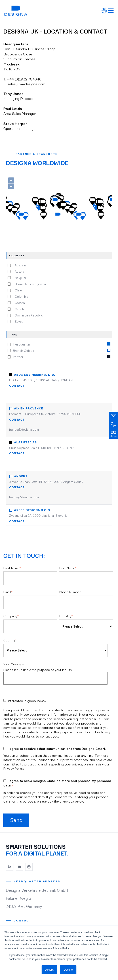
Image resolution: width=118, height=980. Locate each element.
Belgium (19, 278)
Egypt (18, 322)
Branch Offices (23, 351)
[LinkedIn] (10, 867)
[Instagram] (29, 867)
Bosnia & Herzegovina (29, 284)
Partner (18, 357)
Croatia (19, 303)
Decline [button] (68, 970)
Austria (19, 272)
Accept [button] (50, 970)
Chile (17, 290)
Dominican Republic (28, 315)
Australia (20, 265)
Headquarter (22, 344)
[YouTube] (19, 867)
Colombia (21, 297)
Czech (18, 309)
